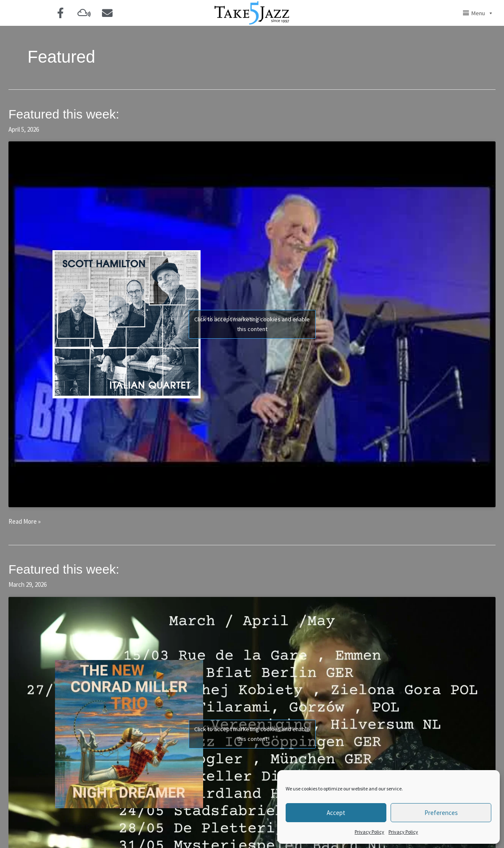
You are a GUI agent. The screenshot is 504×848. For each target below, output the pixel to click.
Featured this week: (64, 114)
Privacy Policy (369, 832)
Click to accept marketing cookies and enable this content (252, 324)
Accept (336, 813)
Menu (482, 13)
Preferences (441, 813)
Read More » (25, 521)
